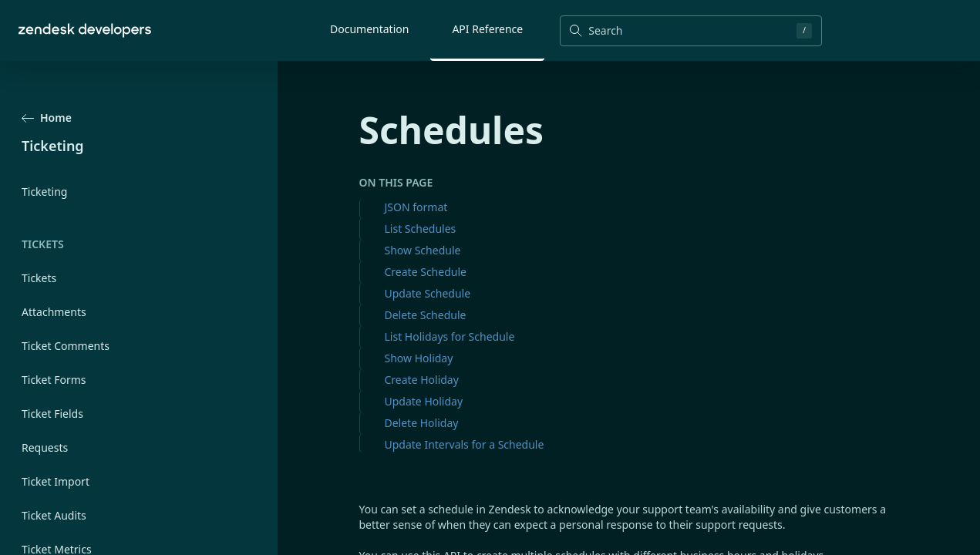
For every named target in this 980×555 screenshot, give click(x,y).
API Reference (487, 29)
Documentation (369, 29)
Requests (45, 447)
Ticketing (44, 192)
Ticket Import (56, 481)
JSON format (416, 207)
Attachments (54, 312)
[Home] (85, 30)
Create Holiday (422, 380)
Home (47, 118)
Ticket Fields (52, 414)
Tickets (39, 278)
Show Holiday (419, 358)
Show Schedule (423, 250)
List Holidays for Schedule (450, 336)
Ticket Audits (54, 515)
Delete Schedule (426, 315)
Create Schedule (426, 272)
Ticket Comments (66, 346)
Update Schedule (428, 293)
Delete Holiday (422, 423)
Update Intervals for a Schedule (465, 444)
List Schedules (421, 229)
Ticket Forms (54, 380)
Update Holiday (424, 401)
